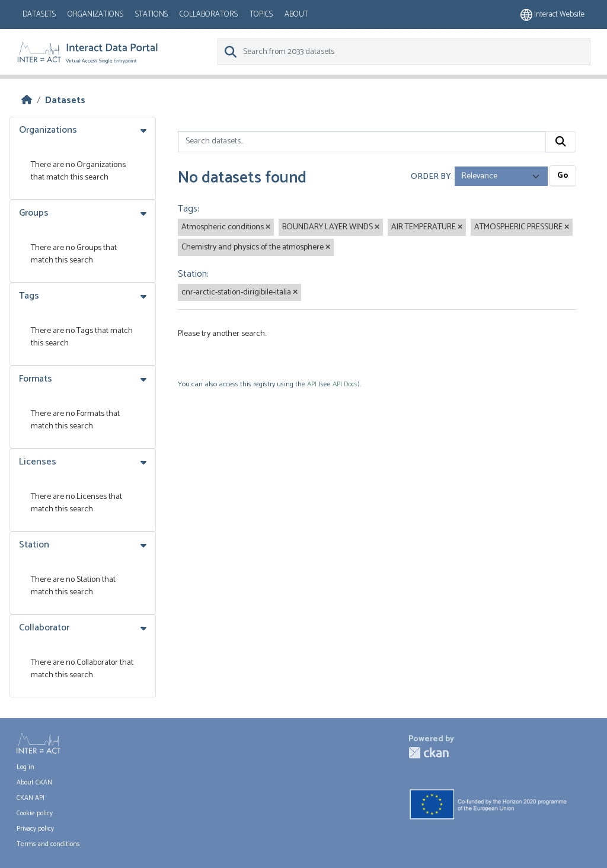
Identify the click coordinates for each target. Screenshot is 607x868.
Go (563, 176)
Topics (261, 15)
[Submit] (561, 142)
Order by (431, 176)
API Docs (345, 384)
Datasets (39, 15)
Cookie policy (35, 813)
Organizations (95, 15)
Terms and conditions (48, 844)
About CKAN (34, 783)
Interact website (552, 15)
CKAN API (31, 798)
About (296, 15)
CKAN (429, 753)
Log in (25, 767)
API (312, 384)
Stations (151, 15)
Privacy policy (35, 829)
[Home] (27, 100)
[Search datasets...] (362, 142)
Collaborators (209, 15)
